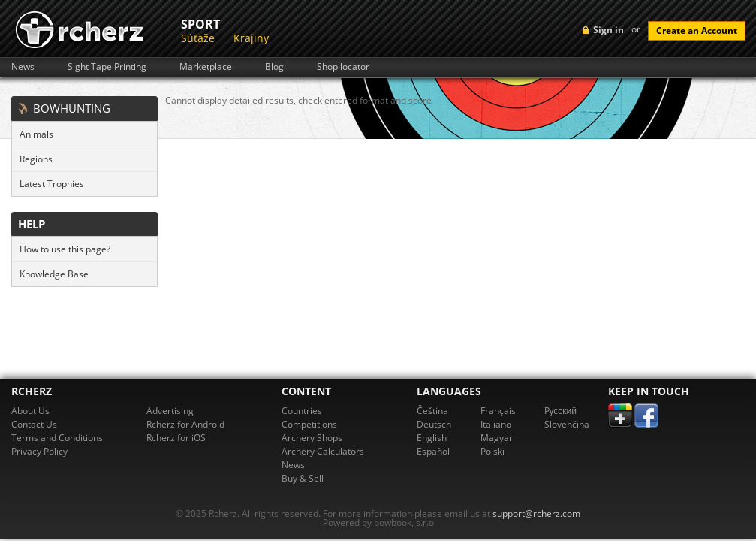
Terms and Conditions (57, 438)
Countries (302, 411)
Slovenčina (567, 424)
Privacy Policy (39, 451)
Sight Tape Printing (107, 67)
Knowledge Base (54, 274)
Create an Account (697, 30)
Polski (492, 451)
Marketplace (206, 67)
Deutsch (434, 424)
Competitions (309, 424)
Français (498, 411)
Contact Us (34, 424)
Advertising (170, 411)
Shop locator (343, 67)
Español (433, 451)
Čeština (432, 411)
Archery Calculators (323, 451)
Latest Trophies (52, 184)
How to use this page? (65, 249)
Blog (274, 67)
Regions (36, 159)
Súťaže (198, 38)
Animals (36, 134)
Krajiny (251, 38)
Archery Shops (312, 438)
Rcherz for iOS (176, 438)
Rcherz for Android (185, 424)
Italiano (496, 424)
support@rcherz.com (536, 514)
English (432, 438)
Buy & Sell (303, 478)
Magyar (497, 438)
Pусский (561, 411)
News (23, 67)
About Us (30, 411)
